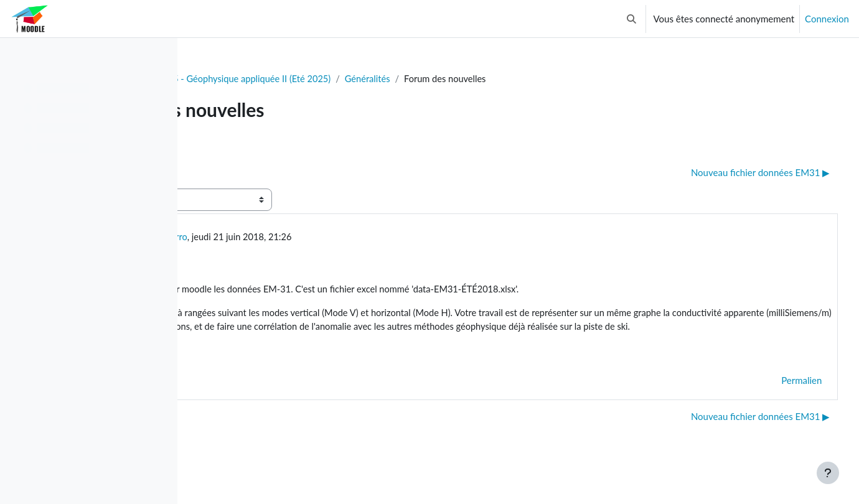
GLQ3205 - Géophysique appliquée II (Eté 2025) (380, 79)
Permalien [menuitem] (778, 398)
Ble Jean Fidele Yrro (296, 238)
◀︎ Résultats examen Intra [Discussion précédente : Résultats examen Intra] (261, 173)
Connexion (827, 19)
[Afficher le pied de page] (828, 473)
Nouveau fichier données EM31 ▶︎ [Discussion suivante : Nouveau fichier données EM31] (737, 173)
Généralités (516, 79)
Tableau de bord (234, 79)
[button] (631, 19)
